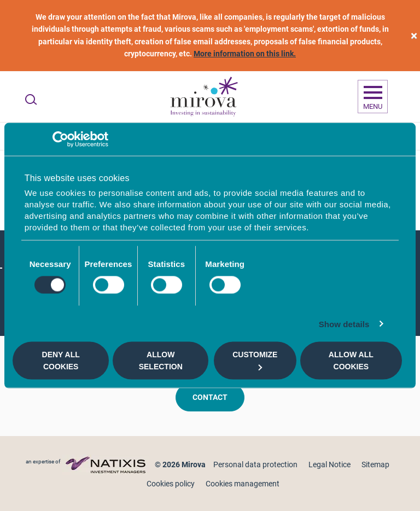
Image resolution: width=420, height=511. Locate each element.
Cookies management (243, 484)
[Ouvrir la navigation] (373, 97)
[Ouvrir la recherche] (31, 100)
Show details (344, 324)
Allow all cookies (351, 361)
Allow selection (161, 361)
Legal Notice (329, 464)
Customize (255, 360)
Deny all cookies (61, 361)
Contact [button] (210, 397)
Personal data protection (255, 464)
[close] (414, 36)
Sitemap (375, 464)
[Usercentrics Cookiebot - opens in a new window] (60, 140)
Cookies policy (171, 484)
